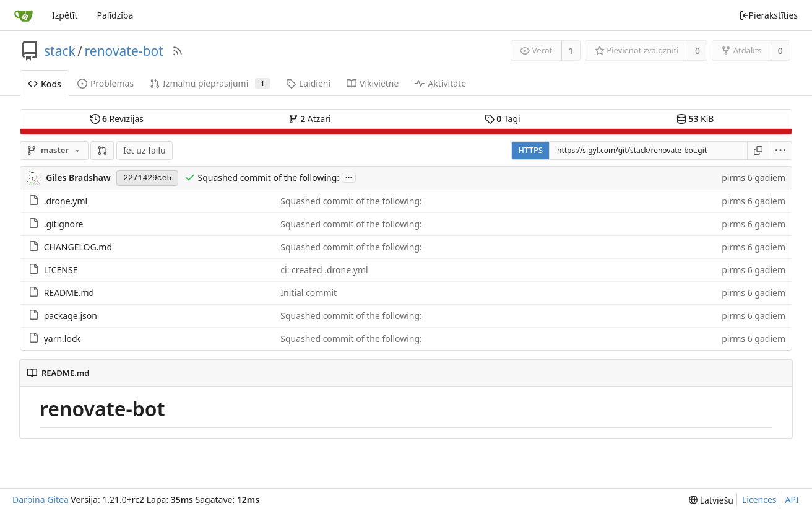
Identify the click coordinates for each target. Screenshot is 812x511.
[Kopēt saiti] (758, 151)
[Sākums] (24, 15)
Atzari (310, 119)
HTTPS (530, 150)
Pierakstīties (768, 15)
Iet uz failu (145, 150)
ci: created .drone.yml (324, 270)
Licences (759, 500)
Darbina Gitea (41, 500)
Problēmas (106, 83)
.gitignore (64, 224)
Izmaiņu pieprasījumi (210, 83)
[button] (102, 151)
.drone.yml (66, 201)
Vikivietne (373, 83)
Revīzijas (117, 119)
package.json (71, 316)
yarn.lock (62, 338)
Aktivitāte (440, 83)
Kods (45, 84)
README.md (69, 293)
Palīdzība (115, 15)
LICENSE (61, 270)
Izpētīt (65, 15)
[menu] (781, 151)
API (792, 500)
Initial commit (309, 293)
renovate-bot (124, 51)
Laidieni (308, 83)
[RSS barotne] (178, 51)
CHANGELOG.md (78, 247)
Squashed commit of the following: (269, 177)
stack (60, 51)
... (349, 177)
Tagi (503, 119)
